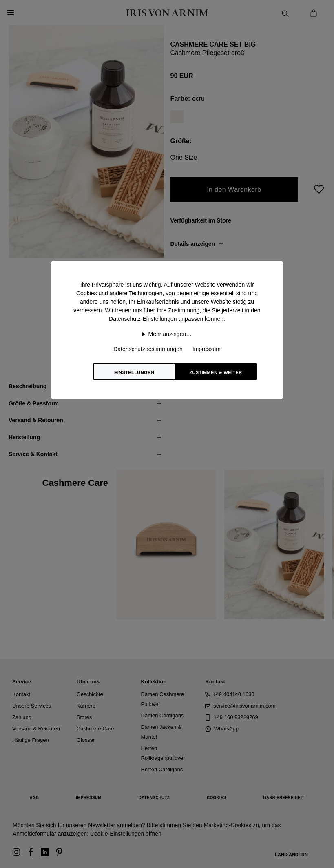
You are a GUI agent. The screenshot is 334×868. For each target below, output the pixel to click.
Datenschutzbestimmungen (148, 349)
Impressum (207, 349)
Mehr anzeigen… (170, 334)
